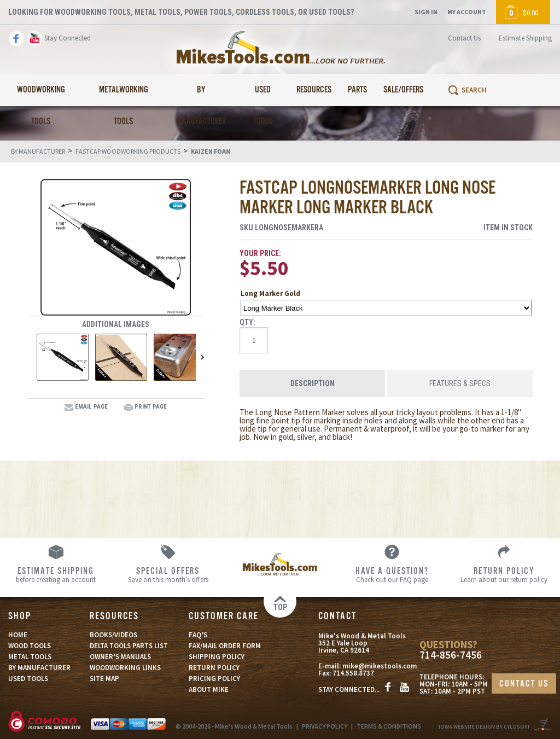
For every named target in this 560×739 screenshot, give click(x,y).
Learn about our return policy (504, 574)
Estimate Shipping (525, 38)
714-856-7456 (451, 655)
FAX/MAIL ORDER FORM (225, 646)
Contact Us (464, 38)
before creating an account (56, 574)
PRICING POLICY (214, 679)
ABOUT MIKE (209, 689)
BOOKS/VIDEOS (113, 635)
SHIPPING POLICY (217, 657)
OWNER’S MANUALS (120, 657)
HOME (18, 635)
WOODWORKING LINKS (125, 668)
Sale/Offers (403, 90)
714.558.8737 (353, 674)
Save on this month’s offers (168, 574)
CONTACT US (524, 684)
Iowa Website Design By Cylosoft (484, 727)
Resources (314, 90)
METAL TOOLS (30, 657)
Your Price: (260, 253)
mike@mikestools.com (380, 667)
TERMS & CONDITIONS (389, 726)
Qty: (247, 322)
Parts (357, 90)
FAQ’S (198, 635)
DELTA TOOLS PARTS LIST (129, 646)
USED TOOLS (28, 679)
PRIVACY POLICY (325, 726)
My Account (467, 12)
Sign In (426, 12)
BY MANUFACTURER (39, 668)
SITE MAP (104, 679)
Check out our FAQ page (392, 574)
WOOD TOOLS (30, 646)
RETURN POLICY (214, 668)
